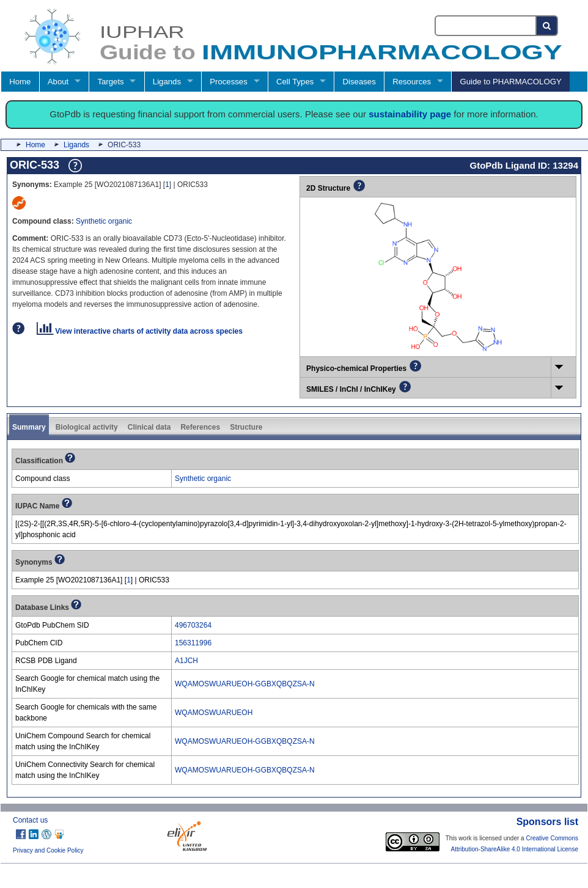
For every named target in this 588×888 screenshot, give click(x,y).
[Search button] (547, 26)
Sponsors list (547, 822)
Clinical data (149, 427)
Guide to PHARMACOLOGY (510, 82)
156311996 (193, 643)
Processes (229, 82)
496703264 (193, 625)
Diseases (359, 82)
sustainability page (410, 114)
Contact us (30, 820)
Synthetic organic (104, 221)
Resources (412, 82)
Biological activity (87, 427)
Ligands (167, 82)
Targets (110, 82)
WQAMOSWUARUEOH (214, 713)
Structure (246, 427)
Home (20, 82)
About (58, 82)
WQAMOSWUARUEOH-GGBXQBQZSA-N (245, 684)
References (200, 427)
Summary (29, 427)
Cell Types (295, 82)
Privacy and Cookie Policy (48, 850)
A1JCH (186, 661)
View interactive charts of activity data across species (140, 331)
